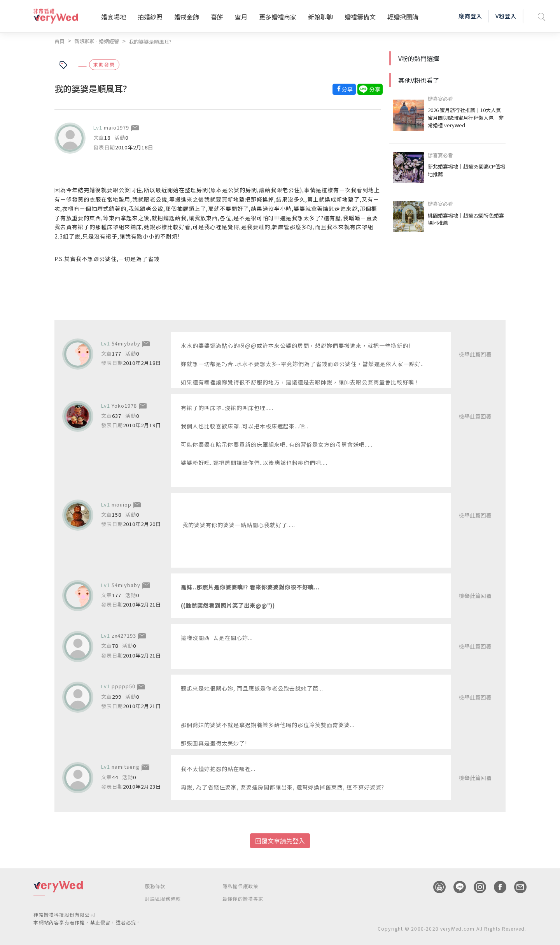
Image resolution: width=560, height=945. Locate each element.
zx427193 (124, 636)
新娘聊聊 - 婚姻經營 (97, 41)
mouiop (122, 504)
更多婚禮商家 (278, 17)
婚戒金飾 (187, 17)
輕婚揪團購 (403, 17)
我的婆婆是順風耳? (150, 41)
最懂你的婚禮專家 (243, 899)
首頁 (59, 41)
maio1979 (116, 127)
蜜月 (241, 17)
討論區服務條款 (163, 899)
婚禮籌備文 (360, 17)
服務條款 (155, 886)
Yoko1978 (124, 406)
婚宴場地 (114, 17)
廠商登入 (470, 16)
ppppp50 (123, 686)
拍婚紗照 (150, 17)
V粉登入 (506, 16)
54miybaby (126, 343)
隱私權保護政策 (240, 886)
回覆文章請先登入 (280, 841)
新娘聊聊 (320, 17)
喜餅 (217, 17)
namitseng (126, 767)
